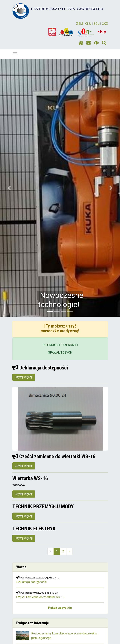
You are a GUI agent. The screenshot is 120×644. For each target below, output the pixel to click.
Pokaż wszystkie (60, 608)
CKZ (105, 24)
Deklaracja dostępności (31, 582)
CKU (88, 24)
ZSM (80, 24)
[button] (9, 188)
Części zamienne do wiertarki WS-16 (40, 597)
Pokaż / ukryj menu (15, 53)
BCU (97, 24)
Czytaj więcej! (24, 377)
